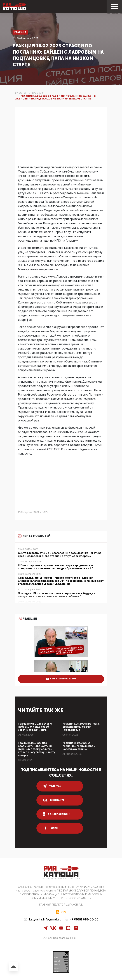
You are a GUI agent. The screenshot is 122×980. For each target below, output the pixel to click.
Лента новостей (34, 536)
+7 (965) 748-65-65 (84, 919)
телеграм (52, 786)
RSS (63, 912)
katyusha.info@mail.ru (45, 919)
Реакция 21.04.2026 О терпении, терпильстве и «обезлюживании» (79, 746)
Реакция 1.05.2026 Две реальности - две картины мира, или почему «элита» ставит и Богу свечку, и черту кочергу (37, 749)
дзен (50, 828)
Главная (21, 93)
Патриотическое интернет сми (61, 879)
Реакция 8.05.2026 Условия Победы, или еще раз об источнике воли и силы (35, 727)
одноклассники (57, 814)
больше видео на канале (61, 679)
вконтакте (54, 800)
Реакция (20, 32)
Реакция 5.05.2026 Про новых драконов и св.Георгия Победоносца (81, 727)
